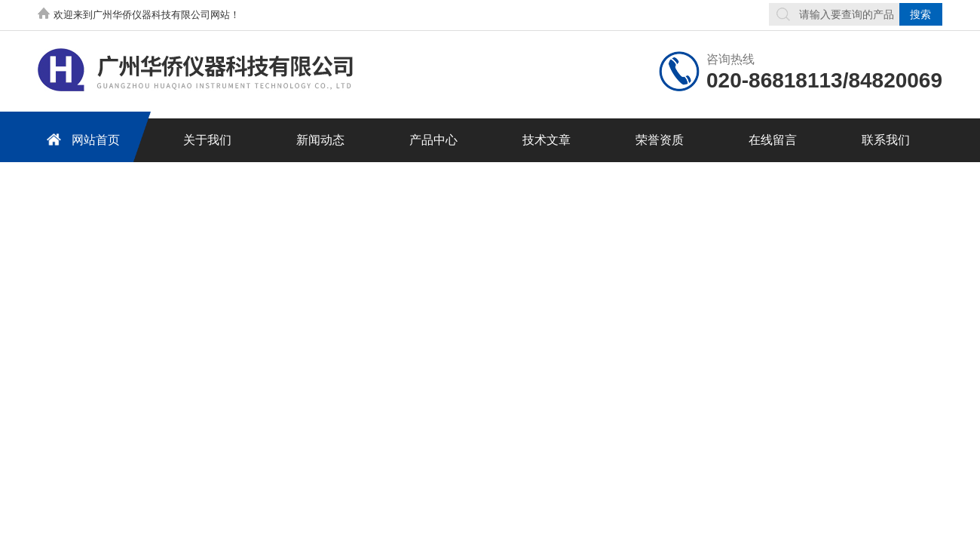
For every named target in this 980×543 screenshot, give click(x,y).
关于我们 (207, 140)
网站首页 (81, 139)
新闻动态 (320, 140)
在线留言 (773, 140)
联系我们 (886, 140)
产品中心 (433, 140)
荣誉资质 (660, 140)
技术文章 (547, 140)
